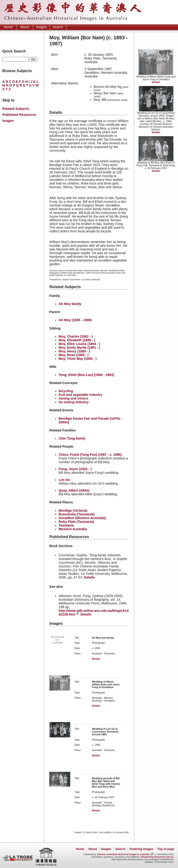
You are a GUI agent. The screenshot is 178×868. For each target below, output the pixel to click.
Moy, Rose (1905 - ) (74, 355)
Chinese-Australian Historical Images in (123, 854)
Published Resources (19, 115)
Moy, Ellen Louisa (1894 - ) (79, 344)
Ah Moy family (70, 304)
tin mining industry (74, 402)
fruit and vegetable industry (81, 395)
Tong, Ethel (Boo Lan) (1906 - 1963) (86, 375)
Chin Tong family (72, 438)
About (25, 27)
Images (41, 27)
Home (8, 27)
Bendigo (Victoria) (73, 511)
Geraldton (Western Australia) (82, 518)
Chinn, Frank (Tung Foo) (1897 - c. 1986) (90, 455)
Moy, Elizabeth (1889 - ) (77, 340)
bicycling (66, 391)
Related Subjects (16, 109)
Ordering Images (141, 849)
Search (58, 27)
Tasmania (66, 525)
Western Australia (73, 529)
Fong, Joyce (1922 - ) (75, 469)
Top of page (166, 849)
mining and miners (73, 398)
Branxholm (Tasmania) (76, 514)
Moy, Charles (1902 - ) (76, 336)
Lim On (64, 480)
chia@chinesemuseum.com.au (157, 857)
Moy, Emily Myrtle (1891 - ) (79, 348)
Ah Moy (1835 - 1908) (75, 320)
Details (156, 82)
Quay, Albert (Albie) (74, 490)
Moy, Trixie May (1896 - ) (78, 359)
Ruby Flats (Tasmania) (76, 522)
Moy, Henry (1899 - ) (74, 351)
